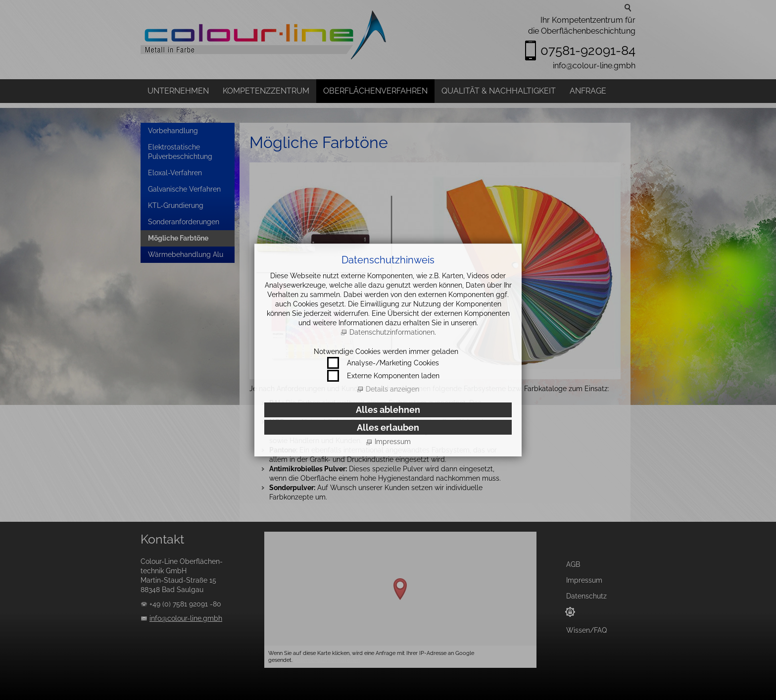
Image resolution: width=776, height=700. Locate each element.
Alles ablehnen (388, 410)
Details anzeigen (392, 389)
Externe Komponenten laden (393, 376)
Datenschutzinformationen (392, 332)
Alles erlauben (388, 427)
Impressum (393, 442)
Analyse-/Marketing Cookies (393, 363)
